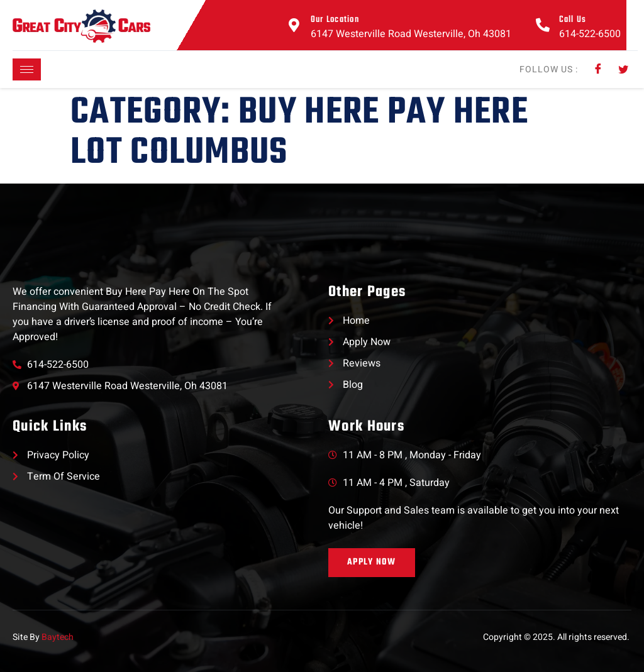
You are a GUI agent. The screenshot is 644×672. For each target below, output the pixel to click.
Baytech (58, 637)
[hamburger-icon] (27, 69)
